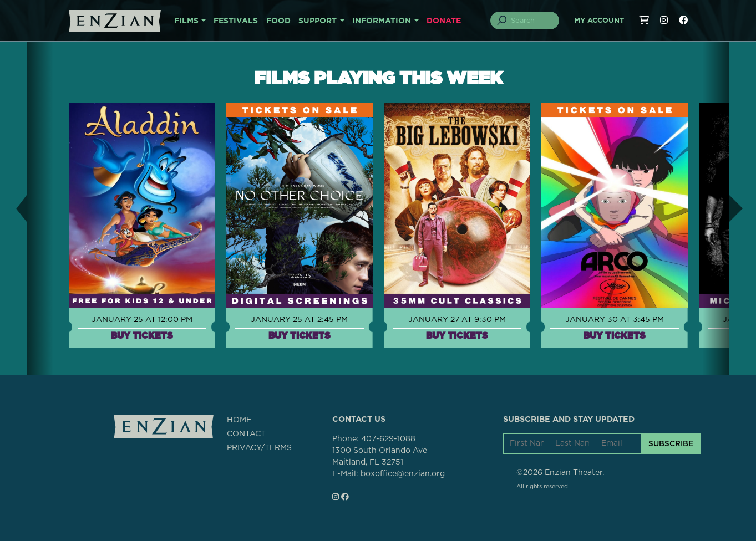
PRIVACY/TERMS (259, 448)
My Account (599, 21)
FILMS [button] (186, 21)
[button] (13, 208)
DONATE (444, 21)
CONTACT (246, 434)
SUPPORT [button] (318, 21)
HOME (239, 420)
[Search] (531, 21)
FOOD (278, 21)
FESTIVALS (236, 21)
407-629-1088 (388, 439)
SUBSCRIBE (671, 443)
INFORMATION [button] (382, 21)
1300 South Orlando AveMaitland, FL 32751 (380, 456)
